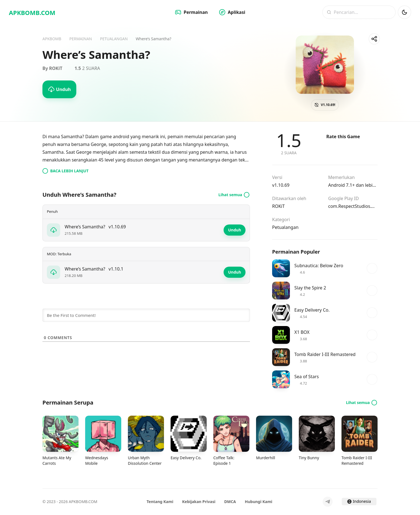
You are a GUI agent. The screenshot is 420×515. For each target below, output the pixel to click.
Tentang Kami (160, 502)
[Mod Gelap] (404, 12)
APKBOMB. (32, 12)
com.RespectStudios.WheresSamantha (353, 206)
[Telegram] (328, 502)
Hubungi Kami (259, 502)
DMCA (230, 502)
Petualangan (285, 227)
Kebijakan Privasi (199, 502)
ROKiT (278, 206)
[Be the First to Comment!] (146, 315)
